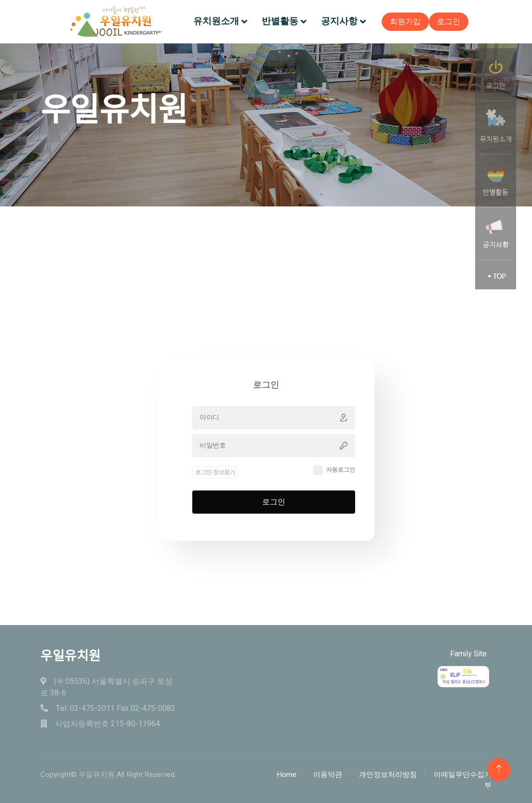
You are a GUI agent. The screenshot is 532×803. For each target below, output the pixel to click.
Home (286, 775)
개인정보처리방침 (388, 775)
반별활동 (280, 21)
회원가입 (405, 22)
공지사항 (339, 21)
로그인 (449, 22)
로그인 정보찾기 (215, 495)
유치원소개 (216, 21)
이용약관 (328, 775)
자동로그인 (341, 493)
